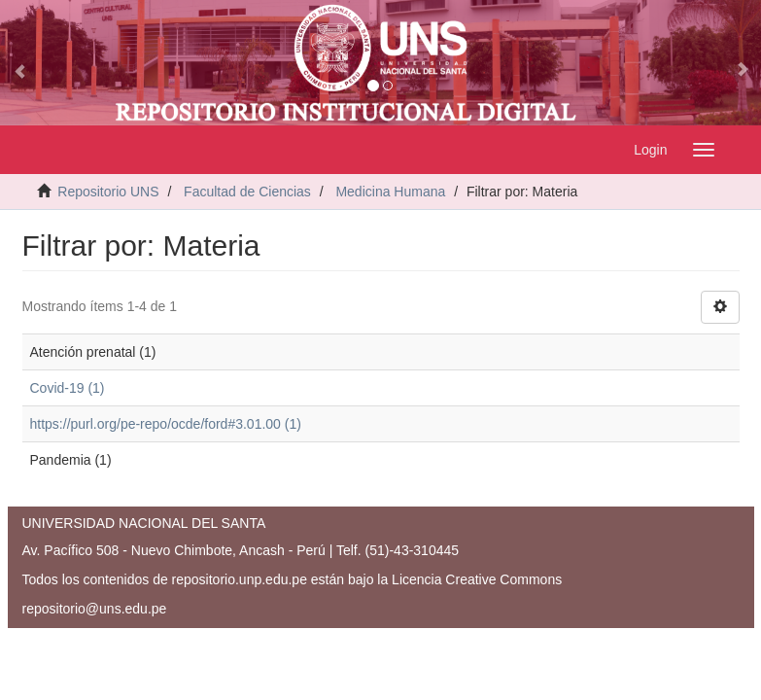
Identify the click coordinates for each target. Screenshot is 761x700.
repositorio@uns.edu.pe (95, 609)
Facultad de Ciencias (247, 192)
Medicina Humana (390, 192)
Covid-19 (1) (68, 388)
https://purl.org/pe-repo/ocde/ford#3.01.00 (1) (166, 424)
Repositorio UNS (108, 192)
